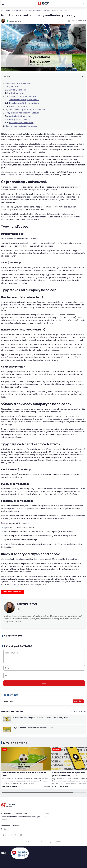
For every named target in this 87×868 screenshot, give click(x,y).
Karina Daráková (27, 604)
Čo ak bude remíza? (18, 106)
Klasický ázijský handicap (20, 116)
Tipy (4, 749)
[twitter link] (3, 835)
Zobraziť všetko (78, 711)
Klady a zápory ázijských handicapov (22, 126)
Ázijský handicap (17, 93)
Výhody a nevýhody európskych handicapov (26, 110)
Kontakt (4, 820)
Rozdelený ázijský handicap (21, 123)
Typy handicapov (13, 87)
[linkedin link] (19, 609)
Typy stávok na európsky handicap (21, 96)
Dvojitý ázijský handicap (20, 119)
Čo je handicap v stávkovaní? (18, 83)
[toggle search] (84, 4)
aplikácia (57, 749)
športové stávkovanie (20, 10)
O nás (3, 829)
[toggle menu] (3, 4)
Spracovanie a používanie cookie (14, 814)
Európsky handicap (17, 90)
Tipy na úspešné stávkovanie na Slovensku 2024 (25, 774)
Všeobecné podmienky (10, 826)
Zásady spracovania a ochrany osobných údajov (20, 817)
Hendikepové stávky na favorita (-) (25, 100)
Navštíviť (78, 701)
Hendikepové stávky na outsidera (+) (26, 103)
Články (7, 10)
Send (44, 683)
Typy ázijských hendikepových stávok (22, 113)
